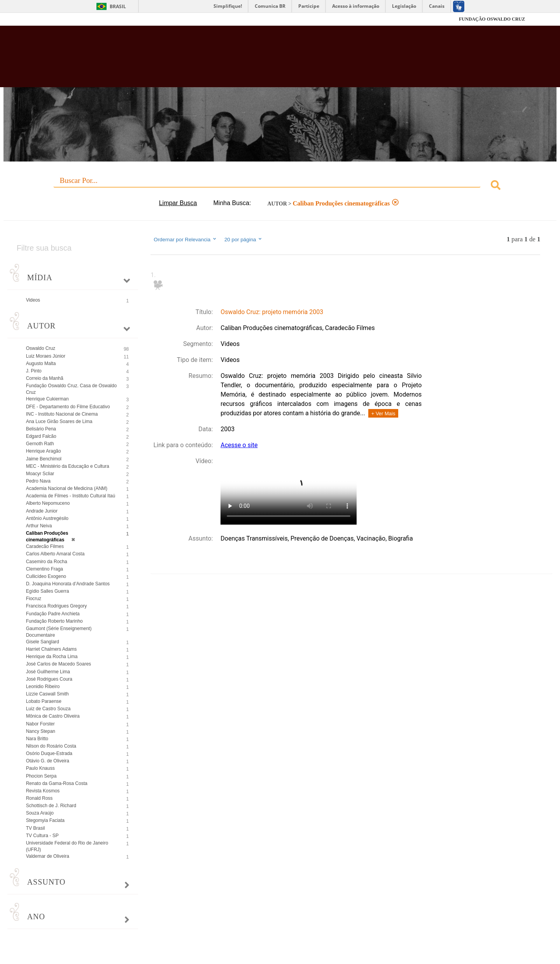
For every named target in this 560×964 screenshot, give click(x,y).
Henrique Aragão (44, 451)
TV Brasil (36, 828)
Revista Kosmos (43, 791)
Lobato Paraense (44, 701)
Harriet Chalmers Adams (52, 649)
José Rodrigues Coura (49, 679)
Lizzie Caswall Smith (47, 694)
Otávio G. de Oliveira (48, 761)
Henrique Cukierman (47, 399)
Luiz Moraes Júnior (46, 356)
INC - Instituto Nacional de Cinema (62, 414)
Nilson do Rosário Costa (51, 746)
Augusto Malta (41, 363)
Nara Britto (37, 739)
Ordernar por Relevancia (185, 239)
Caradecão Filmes (45, 546)
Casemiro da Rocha (47, 562)
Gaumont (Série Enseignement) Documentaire (59, 632)
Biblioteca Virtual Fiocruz (243, 60)
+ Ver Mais (383, 414)
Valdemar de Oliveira (48, 856)
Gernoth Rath (40, 444)
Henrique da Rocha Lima (52, 657)
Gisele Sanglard (43, 642)
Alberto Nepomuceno (48, 503)
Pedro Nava (38, 481)
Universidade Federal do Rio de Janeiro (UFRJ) (67, 846)
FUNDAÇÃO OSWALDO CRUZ (492, 19)
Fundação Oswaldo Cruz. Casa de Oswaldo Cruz (71, 389)
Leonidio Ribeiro (43, 687)
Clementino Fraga (45, 569)
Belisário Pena (41, 429)
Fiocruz (54, 19)
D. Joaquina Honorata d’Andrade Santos (68, 584)
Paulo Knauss (40, 768)
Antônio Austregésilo (47, 518)
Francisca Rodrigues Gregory (57, 606)
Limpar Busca (178, 203)
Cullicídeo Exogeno (46, 576)
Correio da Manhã (45, 378)
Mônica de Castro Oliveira (53, 716)
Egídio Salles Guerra (48, 591)
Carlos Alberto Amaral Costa (55, 554)
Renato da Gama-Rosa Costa (57, 783)
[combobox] (280, 186)
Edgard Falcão (41, 436)
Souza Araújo (40, 813)
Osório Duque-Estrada (49, 753)
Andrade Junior (42, 511)
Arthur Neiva (39, 526)
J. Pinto (34, 371)
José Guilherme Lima (48, 672)
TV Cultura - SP (42, 836)
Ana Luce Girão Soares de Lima (59, 421)
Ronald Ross (39, 798)
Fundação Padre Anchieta (53, 614)
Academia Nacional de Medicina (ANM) (67, 488)
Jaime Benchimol (44, 459)
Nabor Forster (40, 724)
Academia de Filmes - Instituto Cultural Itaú (71, 496)
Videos (33, 300)
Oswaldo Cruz (41, 348)
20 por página (244, 239)
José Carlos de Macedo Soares (59, 664)
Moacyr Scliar (40, 474)
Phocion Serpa (41, 776)
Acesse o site (239, 445)
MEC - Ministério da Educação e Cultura (68, 466)
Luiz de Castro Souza (48, 709)
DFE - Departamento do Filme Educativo (68, 407)
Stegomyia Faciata (45, 820)
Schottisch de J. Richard (51, 806)
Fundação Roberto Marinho (54, 621)
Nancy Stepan (41, 731)
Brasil (118, 6)
